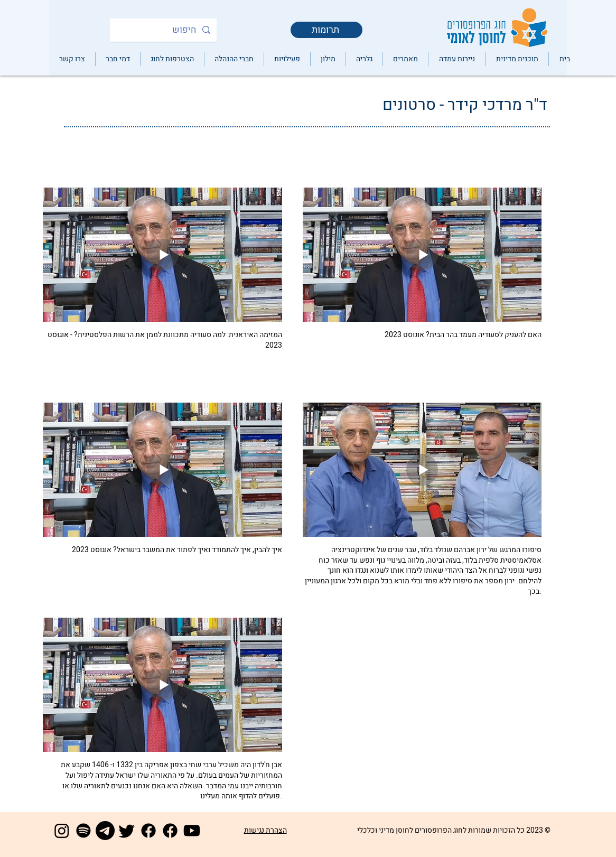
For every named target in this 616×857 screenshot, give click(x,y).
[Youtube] (192, 831)
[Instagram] (62, 831)
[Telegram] (105, 831)
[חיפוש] (164, 30)
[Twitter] (127, 831)
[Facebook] (148, 831)
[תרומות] (326, 30)
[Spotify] (83, 831)
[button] (364, 59)
